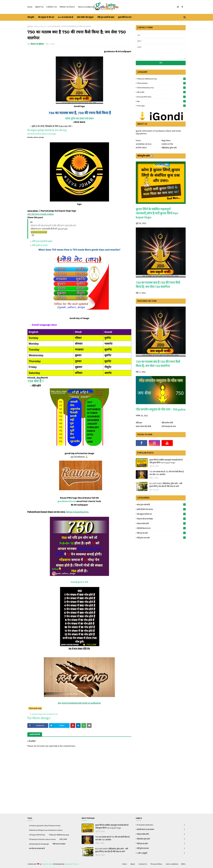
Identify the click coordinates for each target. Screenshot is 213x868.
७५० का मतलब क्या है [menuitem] (66, 17)
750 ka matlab (161, 83)
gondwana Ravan (67, 501)
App (161, 101)
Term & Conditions (85, 7)
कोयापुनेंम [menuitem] (31, 17)
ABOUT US (39, 7)
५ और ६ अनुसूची (161, 853)
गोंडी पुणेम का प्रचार (40, 245)
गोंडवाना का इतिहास (37, 44)
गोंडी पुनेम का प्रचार (161, 848)
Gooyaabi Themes (72, 864)
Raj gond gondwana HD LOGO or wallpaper (79, 703)
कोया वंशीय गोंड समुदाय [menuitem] (85, 17)
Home (30, 7)
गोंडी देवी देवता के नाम (161, 528)
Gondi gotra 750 (79, 582)
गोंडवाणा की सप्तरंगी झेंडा (161, 519)
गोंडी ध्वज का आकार (59, 844)
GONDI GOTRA (167, 144)
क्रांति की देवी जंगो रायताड (161, 509)
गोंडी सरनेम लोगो (167, 423)
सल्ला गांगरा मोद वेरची (143, 426)
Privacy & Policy (156, 864)
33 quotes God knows (161, 825)
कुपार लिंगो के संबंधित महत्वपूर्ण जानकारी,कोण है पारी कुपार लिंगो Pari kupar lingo (157, 213)
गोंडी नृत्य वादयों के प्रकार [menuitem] (106, 17)
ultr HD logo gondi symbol (41, 214)
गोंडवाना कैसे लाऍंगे (161, 523)
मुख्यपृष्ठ (30, 26)
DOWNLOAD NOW (39, 232)
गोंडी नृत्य (139, 423)
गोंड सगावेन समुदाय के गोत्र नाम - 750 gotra (161, 409)
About (133, 864)
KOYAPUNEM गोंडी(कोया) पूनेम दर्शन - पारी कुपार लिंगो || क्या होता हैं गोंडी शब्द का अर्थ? (166, 485)
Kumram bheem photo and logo (42, 134)
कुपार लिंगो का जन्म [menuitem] (125, 17)
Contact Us (143, 864)
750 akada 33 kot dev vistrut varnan (42, 839)
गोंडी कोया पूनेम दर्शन (161, 839)
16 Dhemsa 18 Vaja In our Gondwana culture (46, 830)
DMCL (183, 864)
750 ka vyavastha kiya (77, 512)
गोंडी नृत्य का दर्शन (161, 533)
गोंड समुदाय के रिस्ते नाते (161, 514)
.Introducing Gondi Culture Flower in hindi (45, 826)
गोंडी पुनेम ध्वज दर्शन (161, 538)
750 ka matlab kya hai (161, 88)
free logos (161, 106)
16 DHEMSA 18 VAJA (144, 144)
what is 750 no (40, 26)
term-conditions (172, 864)
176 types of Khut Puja (37, 835)
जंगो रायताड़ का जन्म (169, 426)
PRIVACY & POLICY (67, 7)
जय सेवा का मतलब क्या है (37, 848)
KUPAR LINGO (141, 148)
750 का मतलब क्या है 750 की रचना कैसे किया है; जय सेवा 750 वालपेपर (158, 285)
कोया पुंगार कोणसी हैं (161, 505)
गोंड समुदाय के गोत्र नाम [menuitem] (46, 17)
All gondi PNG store (161, 97)
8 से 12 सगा (161, 92)
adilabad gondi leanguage (39, 844)
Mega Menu (166, 141)
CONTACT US (51, 7)
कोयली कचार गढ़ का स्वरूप (161, 829)
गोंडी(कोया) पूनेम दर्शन (169, 148)
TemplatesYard (47, 864)
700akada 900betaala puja (161, 79)
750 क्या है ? (36, 381)
